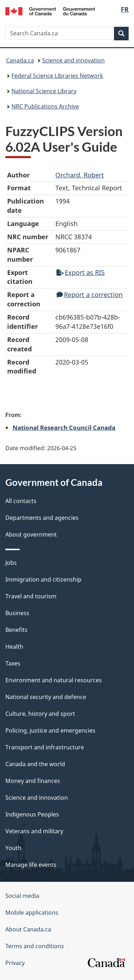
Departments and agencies (42, 518)
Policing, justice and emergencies (50, 730)
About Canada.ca (28, 929)
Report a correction (90, 295)
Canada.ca (20, 60)
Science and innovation (73, 60)
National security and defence (46, 697)
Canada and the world (35, 764)
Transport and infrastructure (45, 747)
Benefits (16, 630)
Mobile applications (32, 913)
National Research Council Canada (64, 427)
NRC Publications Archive (45, 106)
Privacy (15, 963)
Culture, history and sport (40, 714)
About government (31, 534)
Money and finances (33, 781)
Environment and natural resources (54, 680)
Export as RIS (81, 272)
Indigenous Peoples (32, 814)
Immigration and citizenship (43, 579)
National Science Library (44, 91)
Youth (13, 848)
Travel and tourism (31, 596)
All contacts (21, 501)
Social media (22, 896)
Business (17, 613)
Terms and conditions (35, 946)
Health (14, 647)
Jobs (11, 563)
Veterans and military (34, 831)
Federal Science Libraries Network (57, 76)
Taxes (13, 663)
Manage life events (31, 865)
